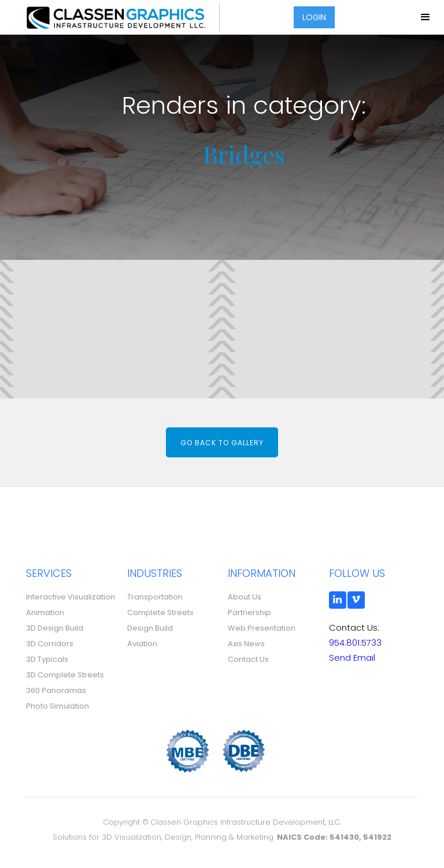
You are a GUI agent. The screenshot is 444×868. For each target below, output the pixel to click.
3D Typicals (47, 659)
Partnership (249, 612)
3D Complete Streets (65, 675)
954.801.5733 (355, 642)
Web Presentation (262, 628)
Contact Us (248, 659)
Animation (45, 612)
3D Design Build (55, 628)
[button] (426, 17)
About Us (245, 597)
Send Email (352, 657)
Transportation (155, 597)
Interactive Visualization (71, 597)
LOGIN (314, 17)
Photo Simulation (58, 706)
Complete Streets (160, 612)
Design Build (150, 628)
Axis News (246, 644)
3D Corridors (50, 644)
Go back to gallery (222, 443)
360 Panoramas (56, 690)
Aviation (142, 644)
